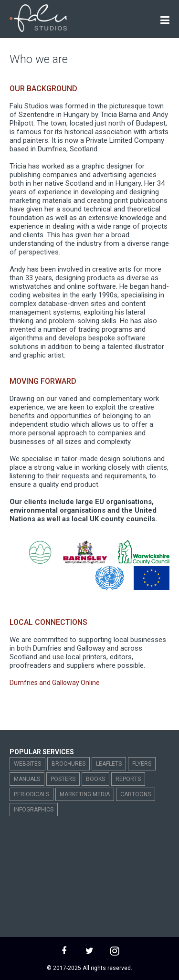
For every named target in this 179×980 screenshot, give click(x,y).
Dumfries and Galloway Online (55, 683)
